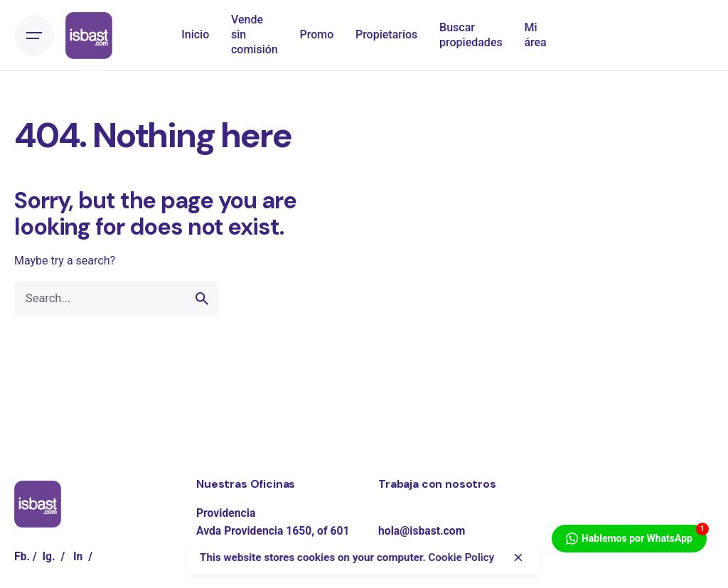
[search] (202, 299)
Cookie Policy (461, 557)
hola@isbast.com (422, 531)
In (78, 556)
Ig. (49, 556)
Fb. (22, 556)
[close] (518, 557)
